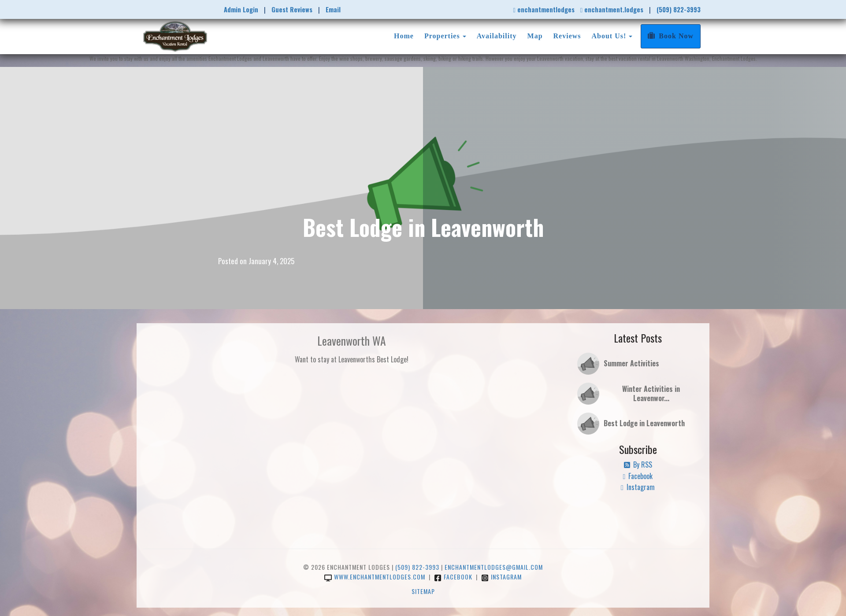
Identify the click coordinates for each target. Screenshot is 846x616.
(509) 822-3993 (679, 9)
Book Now (671, 36)
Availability (497, 36)
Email (333, 9)
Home (404, 36)
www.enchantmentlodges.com (375, 577)
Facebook (638, 476)
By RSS (638, 465)
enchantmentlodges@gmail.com (494, 567)
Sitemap (423, 591)
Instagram (638, 487)
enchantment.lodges (612, 9)
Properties (442, 36)
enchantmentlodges (544, 9)
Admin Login (241, 9)
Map (535, 36)
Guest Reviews (292, 9)
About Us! (609, 36)
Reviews (567, 36)
